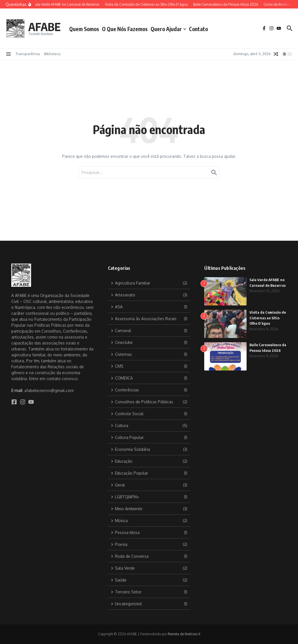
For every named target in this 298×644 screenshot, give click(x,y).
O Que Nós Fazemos (125, 29)
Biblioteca (52, 54)
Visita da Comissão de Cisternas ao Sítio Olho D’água (268, 318)
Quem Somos (84, 29)
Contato (198, 29)
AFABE (44, 27)
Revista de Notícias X (184, 634)
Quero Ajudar (168, 29)
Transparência (28, 54)
